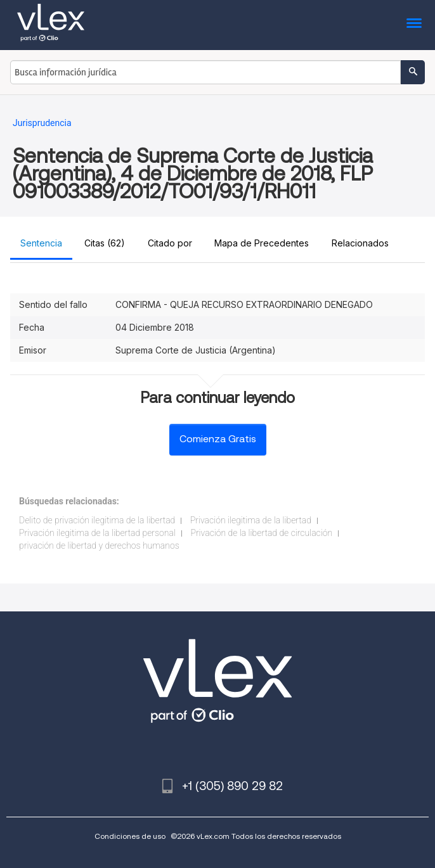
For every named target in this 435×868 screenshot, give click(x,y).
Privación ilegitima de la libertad (251, 520)
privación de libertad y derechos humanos (99, 546)
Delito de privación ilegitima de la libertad (97, 520)
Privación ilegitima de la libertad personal (97, 533)
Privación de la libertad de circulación (261, 533)
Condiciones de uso (130, 836)
